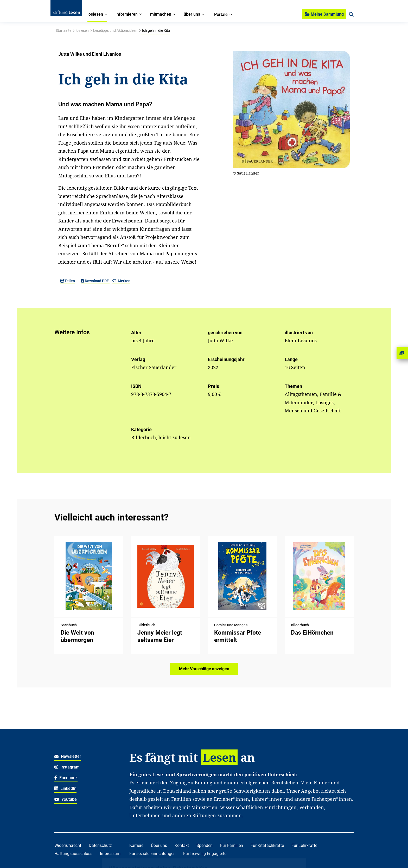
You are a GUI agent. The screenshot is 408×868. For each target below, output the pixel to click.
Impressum (110, 854)
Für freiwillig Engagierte (205, 854)
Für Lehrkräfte (304, 845)
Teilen (68, 281)
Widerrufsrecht (68, 845)
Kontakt (182, 845)
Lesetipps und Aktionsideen (115, 30)
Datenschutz (100, 845)
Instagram (67, 767)
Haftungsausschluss (73, 854)
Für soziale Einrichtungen (152, 854)
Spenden (205, 845)
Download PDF (95, 281)
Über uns (159, 845)
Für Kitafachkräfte (267, 845)
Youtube (66, 799)
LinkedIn (65, 788)
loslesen (82, 30)
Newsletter (68, 756)
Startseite (63, 30)
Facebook (66, 778)
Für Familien (232, 845)
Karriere (136, 845)
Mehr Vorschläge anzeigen (204, 669)
